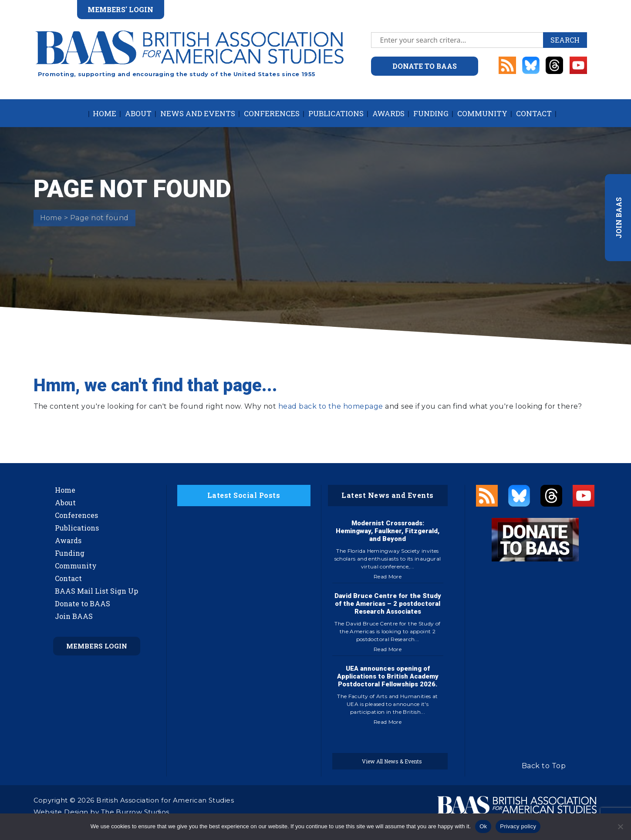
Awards (388, 113)
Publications (336, 113)
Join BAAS (74, 616)
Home (105, 113)
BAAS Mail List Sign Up (96, 591)
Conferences (272, 113)
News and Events (198, 113)
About (138, 113)
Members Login (97, 646)
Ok (483, 826)
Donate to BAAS (83, 603)
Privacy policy (518, 826)
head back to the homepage (331, 406)
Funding (431, 113)
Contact (534, 113)
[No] (620, 827)
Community (482, 113)
